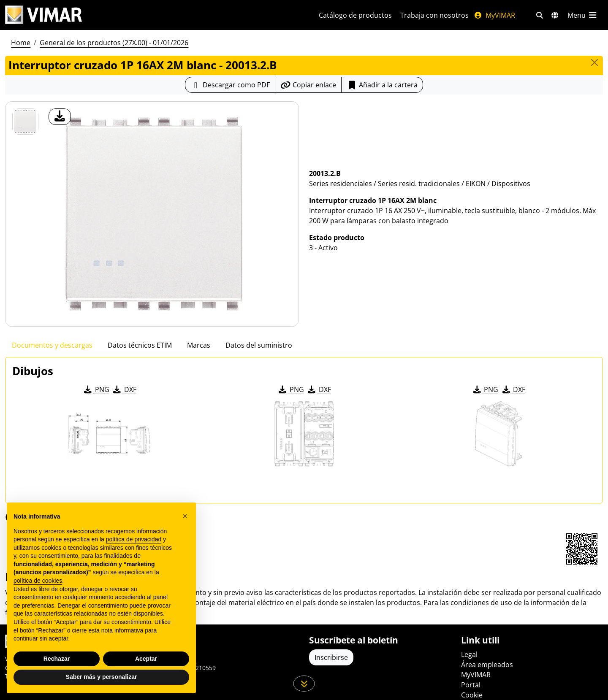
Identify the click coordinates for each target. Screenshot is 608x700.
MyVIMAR (494, 15)
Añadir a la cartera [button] (382, 85)
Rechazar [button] (57, 659)
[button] (185, 516)
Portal (471, 685)
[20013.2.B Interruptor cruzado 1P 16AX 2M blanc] (25, 122)
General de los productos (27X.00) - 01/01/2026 (114, 43)
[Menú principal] (583, 15)
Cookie (472, 695)
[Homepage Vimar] (152, 15)
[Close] (594, 62)
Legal (469, 654)
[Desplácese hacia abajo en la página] (304, 684)
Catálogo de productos (355, 15)
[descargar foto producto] (60, 117)
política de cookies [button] (38, 581)
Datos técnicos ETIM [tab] (140, 345)
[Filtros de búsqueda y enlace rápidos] (540, 15)
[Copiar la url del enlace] (308, 85)
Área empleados (487, 665)
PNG (96, 389)
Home (21, 43)
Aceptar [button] (146, 659)
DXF (124, 389)
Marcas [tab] (199, 345)
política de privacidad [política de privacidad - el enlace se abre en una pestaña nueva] (134, 539)
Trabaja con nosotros (434, 15)
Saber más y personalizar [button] (102, 677)
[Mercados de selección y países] (555, 15)
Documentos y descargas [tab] (52, 345)
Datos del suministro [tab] (259, 345)
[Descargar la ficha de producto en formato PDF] (230, 85)
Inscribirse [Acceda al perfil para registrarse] (331, 657)
